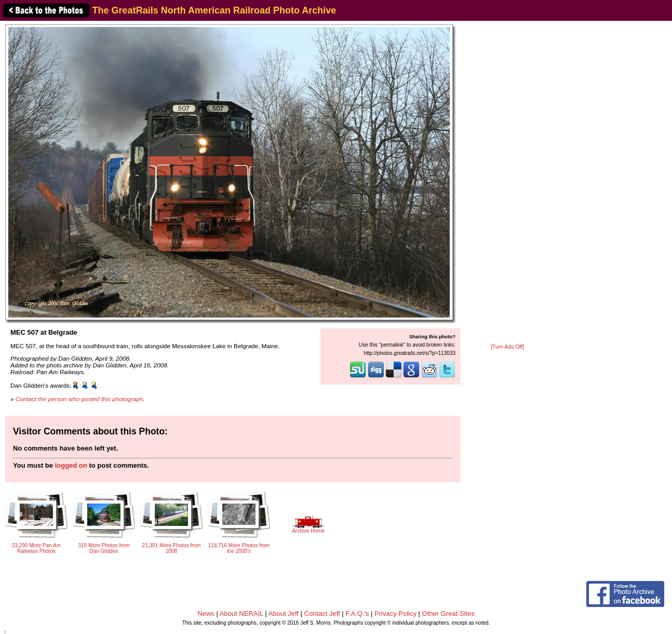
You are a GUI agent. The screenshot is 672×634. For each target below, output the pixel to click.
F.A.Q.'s (357, 613)
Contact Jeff (322, 613)
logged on (71, 465)
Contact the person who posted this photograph (79, 399)
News (206, 613)
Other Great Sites (448, 613)
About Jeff (284, 613)
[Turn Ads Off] (507, 347)
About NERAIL (241, 613)
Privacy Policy (395, 613)
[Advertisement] (507, 183)
